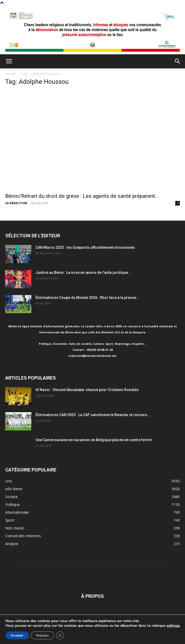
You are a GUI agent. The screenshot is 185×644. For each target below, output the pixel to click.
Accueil (10, 74)
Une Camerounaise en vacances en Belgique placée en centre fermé (94, 440)
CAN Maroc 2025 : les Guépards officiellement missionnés (85, 247)
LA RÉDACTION (16, 203)
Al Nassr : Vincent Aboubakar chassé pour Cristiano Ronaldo (87, 390)
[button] (9, 61)
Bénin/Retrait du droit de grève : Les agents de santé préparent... (82, 196)
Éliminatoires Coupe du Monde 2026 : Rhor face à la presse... (87, 298)
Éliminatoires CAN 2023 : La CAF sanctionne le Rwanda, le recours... (93, 415)
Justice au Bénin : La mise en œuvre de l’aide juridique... (83, 273)
